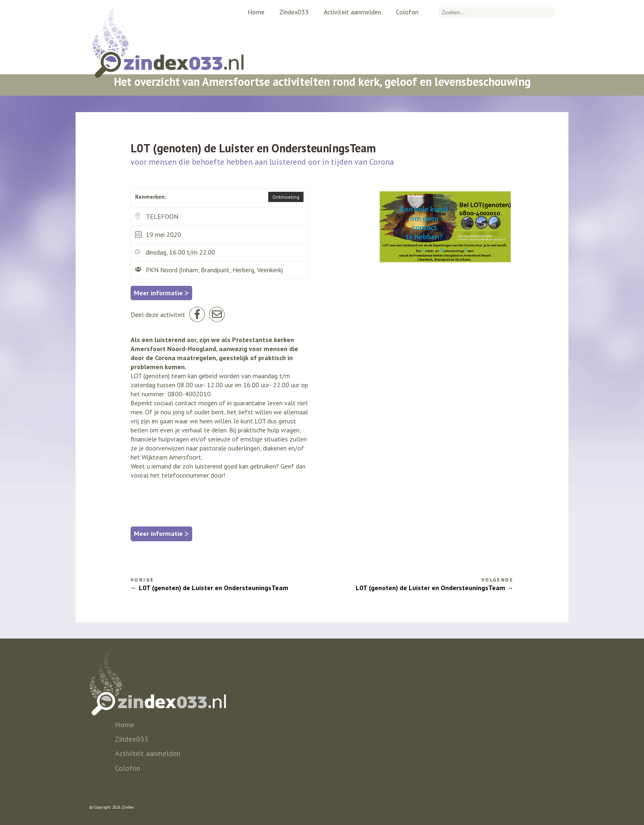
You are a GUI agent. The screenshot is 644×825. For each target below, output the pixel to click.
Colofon (407, 12)
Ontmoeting (286, 197)
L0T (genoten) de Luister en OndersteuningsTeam (214, 588)
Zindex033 (294, 12)
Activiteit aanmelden (352, 12)
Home (256, 12)
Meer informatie (161, 293)
